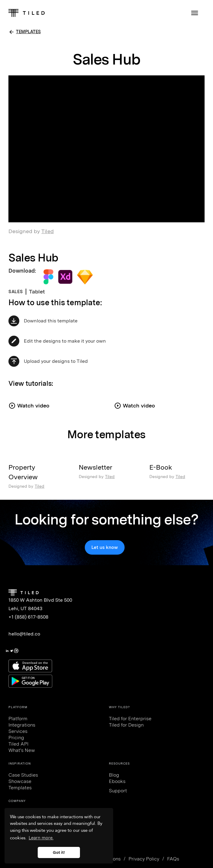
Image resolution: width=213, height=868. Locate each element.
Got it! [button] (59, 852)
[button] (195, 13)
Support (118, 791)
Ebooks (117, 781)
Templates (20, 788)
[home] (27, 13)
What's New (22, 750)
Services (18, 731)
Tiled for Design (126, 725)
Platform (18, 719)
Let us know (105, 547)
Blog (114, 775)
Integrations (22, 725)
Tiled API (18, 744)
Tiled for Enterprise (130, 719)
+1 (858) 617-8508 (28, 617)
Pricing (16, 738)
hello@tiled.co (24, 634)
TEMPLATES (28, 32)
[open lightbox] (54, 403)
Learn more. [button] (41, 838)
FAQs (173, 859)
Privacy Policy (144, 859)
